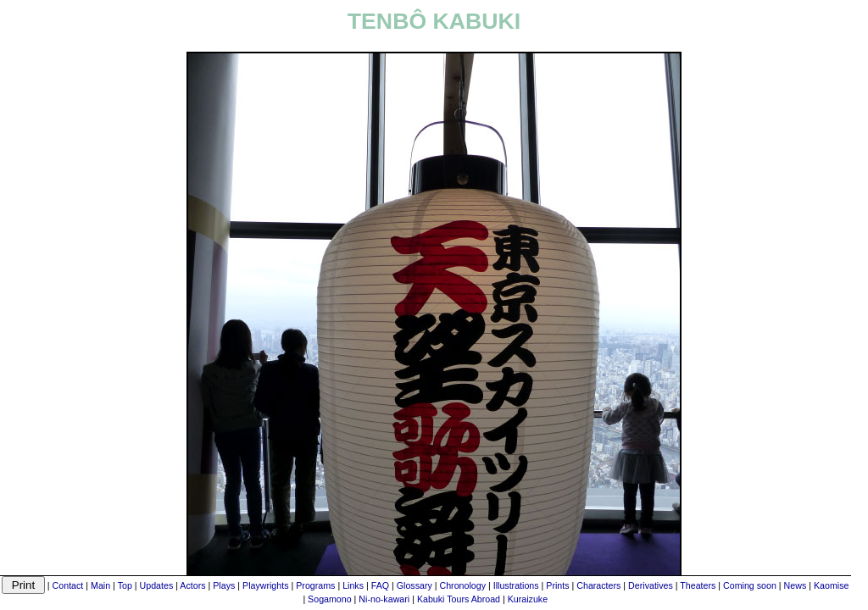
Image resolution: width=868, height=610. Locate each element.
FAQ (380, 585)
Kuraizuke (528, 599)
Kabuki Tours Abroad (459, 599)
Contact (68, 585)
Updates (157, 585)
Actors (192, 585)
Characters (598, 585)
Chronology (463, 585)
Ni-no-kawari (384, 599)
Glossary (415, 585)
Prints (557, 585)
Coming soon (750, 585)
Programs (315, 585)
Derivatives (651, 585)
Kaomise (831, 585)
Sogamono (330, 599)
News (796, 585)
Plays (224, 585)
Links (353, 585)
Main (100, 585)
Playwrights (265, 585)
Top (125, 585)
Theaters (698, 585)
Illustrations (516, 585)
